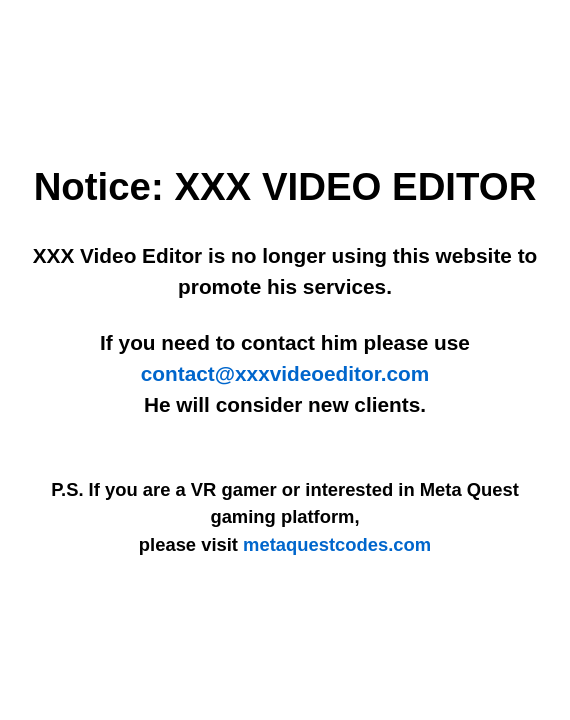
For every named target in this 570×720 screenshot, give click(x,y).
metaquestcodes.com (337, 544)
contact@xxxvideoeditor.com (285, 373)
